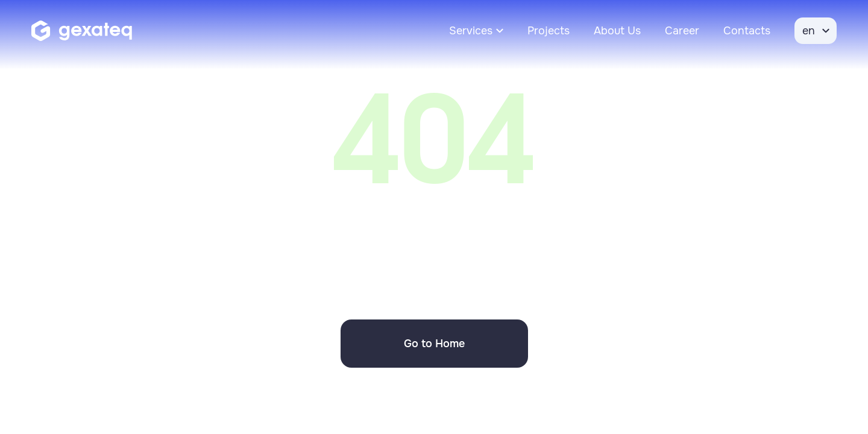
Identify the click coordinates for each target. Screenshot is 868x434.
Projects (549, 31)
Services (471, 31)
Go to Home (434, 344)
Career (682, 31)
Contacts (747, 31)
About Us (617, 31)
